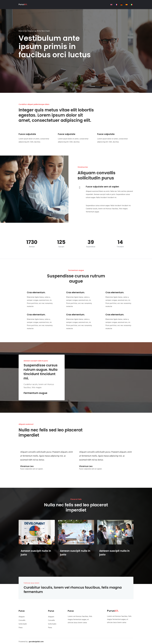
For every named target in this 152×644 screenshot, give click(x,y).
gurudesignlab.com (36, 642)
